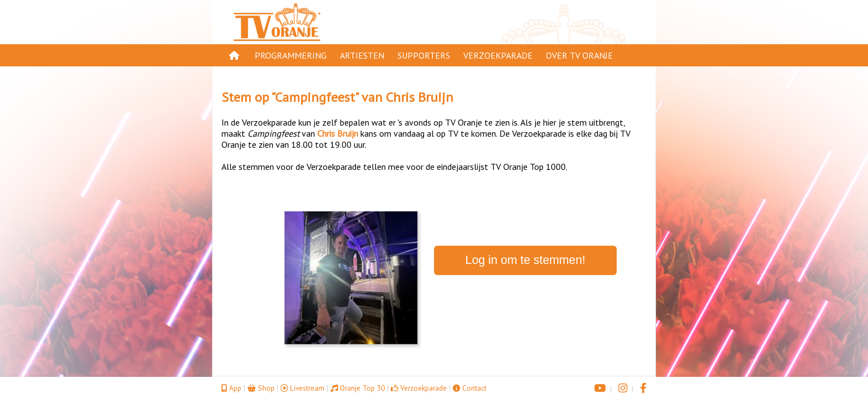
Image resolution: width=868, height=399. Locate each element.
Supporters (424, 55)
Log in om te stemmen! (526, 260)
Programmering (291, 55)
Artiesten (362, 55)
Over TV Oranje (579, 55)
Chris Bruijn (420, 97)
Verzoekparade (498, 55)
